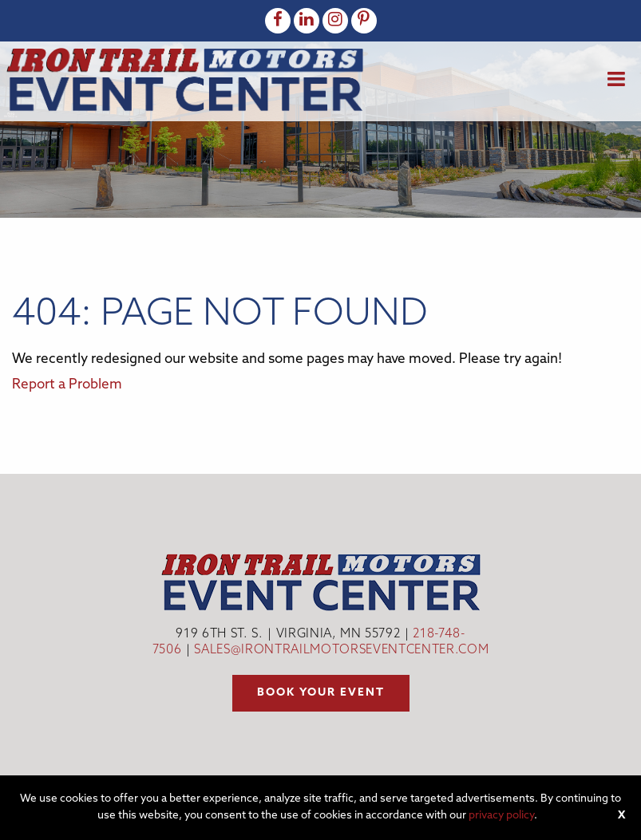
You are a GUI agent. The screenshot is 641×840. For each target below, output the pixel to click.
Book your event (321, 693)
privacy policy (501, 816)
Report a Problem (67, 385)
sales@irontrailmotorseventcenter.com (341, 651)
